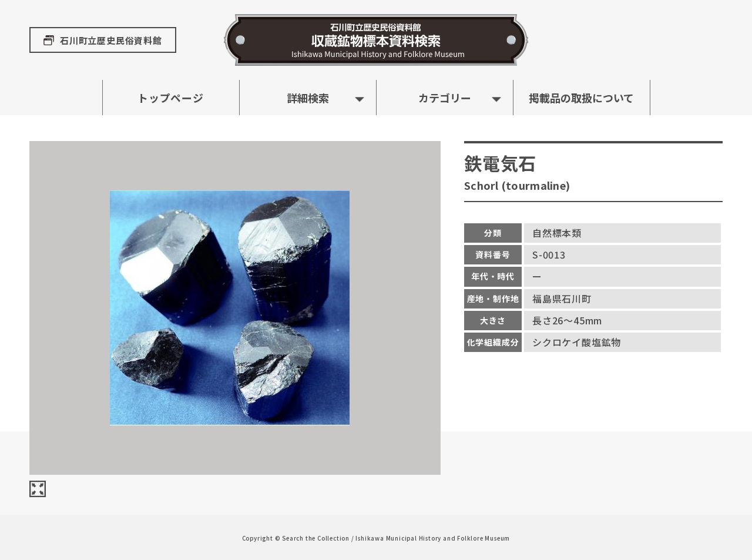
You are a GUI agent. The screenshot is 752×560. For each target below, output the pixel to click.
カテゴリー (445, 98)
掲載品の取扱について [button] (581, 98)
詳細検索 (308, 98)
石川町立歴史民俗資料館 (111, 40)
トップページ (171, 98)
